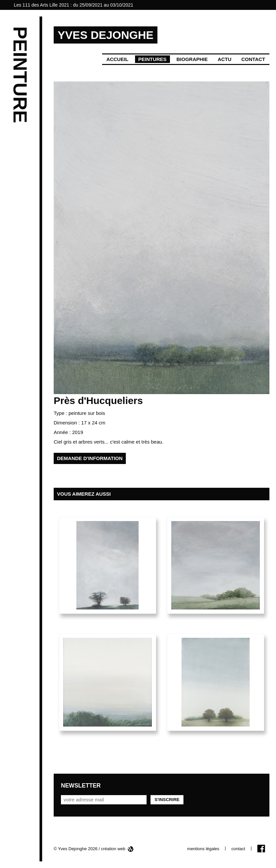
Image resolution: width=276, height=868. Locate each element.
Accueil (117, 59)
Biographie (192, 59)
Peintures (152, 59)
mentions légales (203, 849)
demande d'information (90, 458)
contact (238, 849)
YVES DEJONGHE (106, 35)
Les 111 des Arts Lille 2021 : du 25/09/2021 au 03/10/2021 (74, 5)
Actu (225, 59)
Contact (253, 59)
